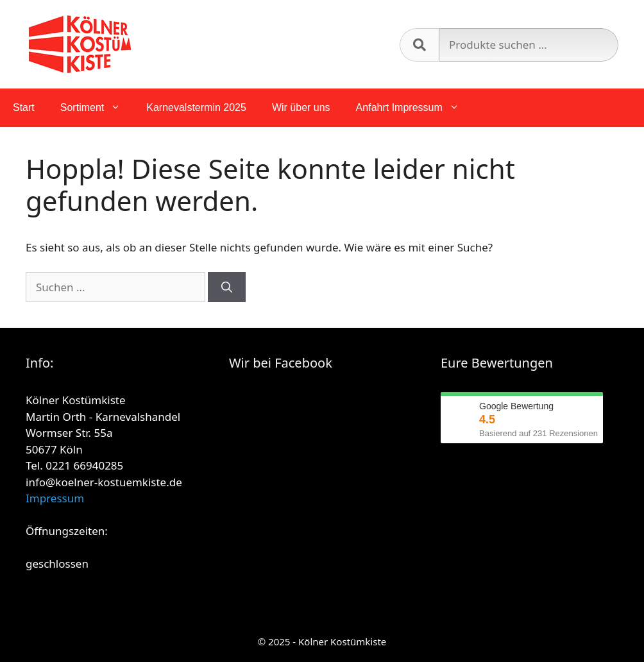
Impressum (55, 498)
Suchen (419, 45)
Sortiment (97, 108)
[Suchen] (227, 287)
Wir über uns (301, 107)
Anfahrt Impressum (414, 108)
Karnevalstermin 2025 (196, 107)
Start (24, 107)
